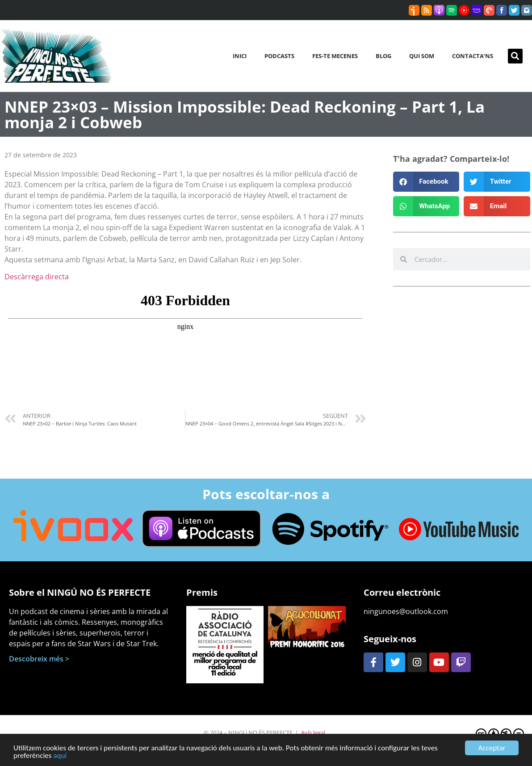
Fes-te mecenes (335, 56)
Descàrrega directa (37, 277)
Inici (240, 56)
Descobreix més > (39, 659)
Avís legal (313, 732)
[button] (515, 56)
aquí (60, 756)
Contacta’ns (473, 56)
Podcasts (279, 56)
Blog (383, 56)
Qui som (422, 56)
